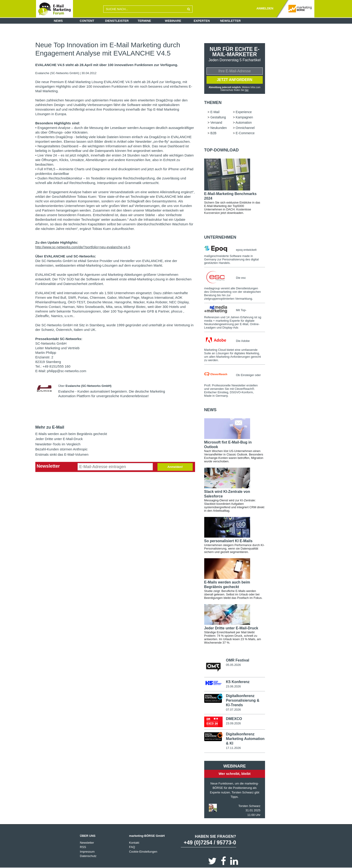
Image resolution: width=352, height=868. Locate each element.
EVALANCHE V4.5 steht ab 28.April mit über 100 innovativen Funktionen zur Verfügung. (107, 65)
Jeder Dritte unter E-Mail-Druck (59, 439)
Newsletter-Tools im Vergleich (58, 444)
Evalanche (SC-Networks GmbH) (58, 73)
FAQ (132, 847)
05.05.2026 (233, 665)
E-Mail (215, 112)
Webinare (173, 21)
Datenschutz (88, 856)
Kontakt (134, 843)
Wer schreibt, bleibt (235, 774)
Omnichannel (245, 128)
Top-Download (222, 150)
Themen (213, 103)
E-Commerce (245, 133)
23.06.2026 (233, 686)
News (58, 21)
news (210, 410)
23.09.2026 (233, 723)
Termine (144, 21)
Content (87, 21)
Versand (216, 123)
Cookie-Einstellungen (143, 852)
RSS (83, 847)
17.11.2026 (233, 748)
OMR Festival (237, 660)
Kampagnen (244, 117)
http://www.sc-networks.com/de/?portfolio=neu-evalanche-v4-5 (83, 247)
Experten (202, 21)
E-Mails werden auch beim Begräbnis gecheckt (71, 434)
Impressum (87, 852)
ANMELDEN (265, 8)
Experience (244, 112)
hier (247, 90)
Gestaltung (218, 117)
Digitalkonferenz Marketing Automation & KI (245, 739)
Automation (244, 123)
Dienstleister (117, 21)
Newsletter (230, 21)
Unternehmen (220, 237)
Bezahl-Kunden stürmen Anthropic (61, 449)
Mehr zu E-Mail (50, 427)
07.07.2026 (233, 710)
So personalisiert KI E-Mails (228, 541)
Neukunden (219, 128)
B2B (213, 133)
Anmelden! (175, 467)
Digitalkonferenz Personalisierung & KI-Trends (243, 700)
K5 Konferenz (238, 682)
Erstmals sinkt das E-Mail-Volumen (62, 454)
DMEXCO (234, 719)
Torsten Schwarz (249, 806)
